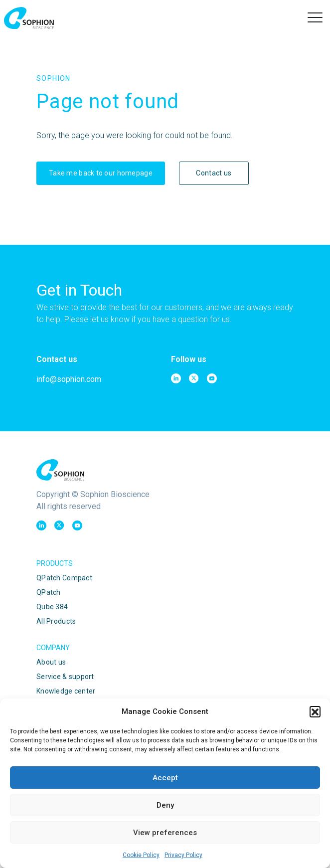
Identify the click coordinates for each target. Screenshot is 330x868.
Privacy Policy (183, 855)
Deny (165, 805)
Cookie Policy (141, 855)
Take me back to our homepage (101, 173)
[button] (315, 711)
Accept (165, 778)
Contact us (214, 173)
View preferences (165, 833)
